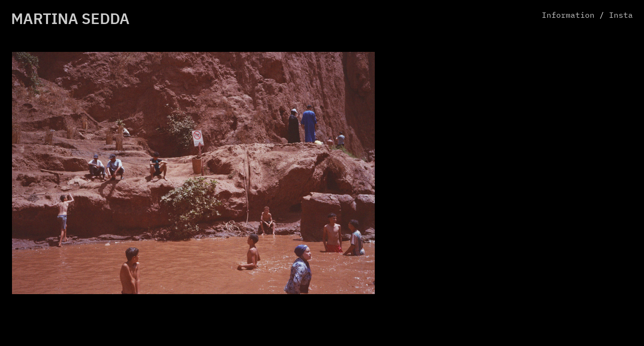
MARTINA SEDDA (70, 20)
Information (568, 16)
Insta (621, 16)
